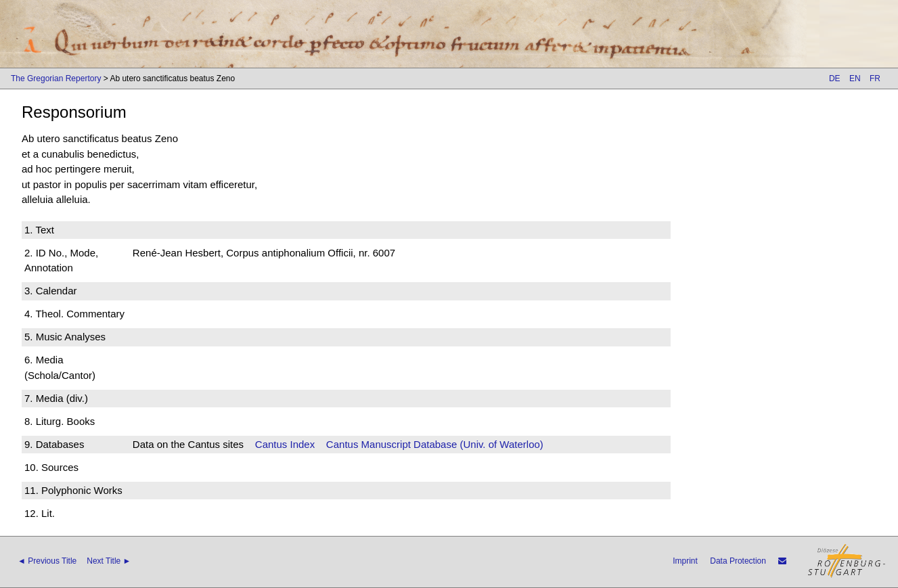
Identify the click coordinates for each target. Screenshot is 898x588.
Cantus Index (285, 444)
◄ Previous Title (47, 561)
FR (875, 78)
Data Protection (738, 561)
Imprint (685, 561)
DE (835, 78)
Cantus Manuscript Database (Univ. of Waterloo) (435, 444)
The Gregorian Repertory (56, 78)
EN (855, 78)
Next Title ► (109, 561)
